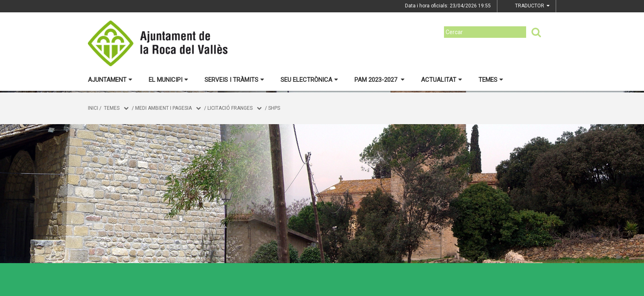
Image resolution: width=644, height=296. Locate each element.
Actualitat (442, 80)
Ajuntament (110, 80)
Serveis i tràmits (234, 80)
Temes (491, 80)
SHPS (274, 108)
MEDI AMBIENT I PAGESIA (163, 108)
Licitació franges (230, 108)
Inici (93, 108)
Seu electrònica (309, 80)
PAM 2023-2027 (379, 80)
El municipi (168, 80)
